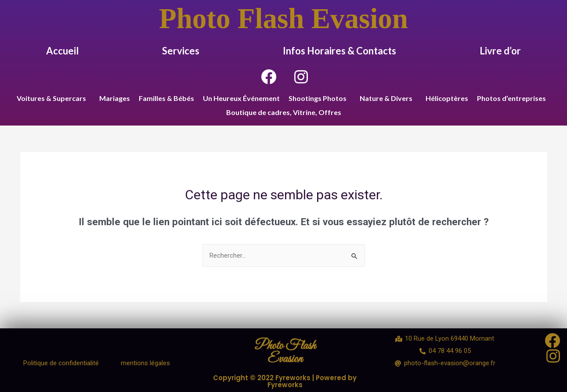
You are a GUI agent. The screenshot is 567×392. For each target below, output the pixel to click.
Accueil (62, 51)
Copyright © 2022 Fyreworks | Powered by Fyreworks (285, 381)
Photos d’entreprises (511, 98)
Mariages (115, 98)
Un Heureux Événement (241, 98)
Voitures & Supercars (51, 98)
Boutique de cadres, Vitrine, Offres (284, 112)
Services (181, 51)
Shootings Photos (318, 98)
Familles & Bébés (166, 98)
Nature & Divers (386, 98)
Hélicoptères (447, 98)
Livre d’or (500, 51)
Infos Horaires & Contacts (339, 51)
